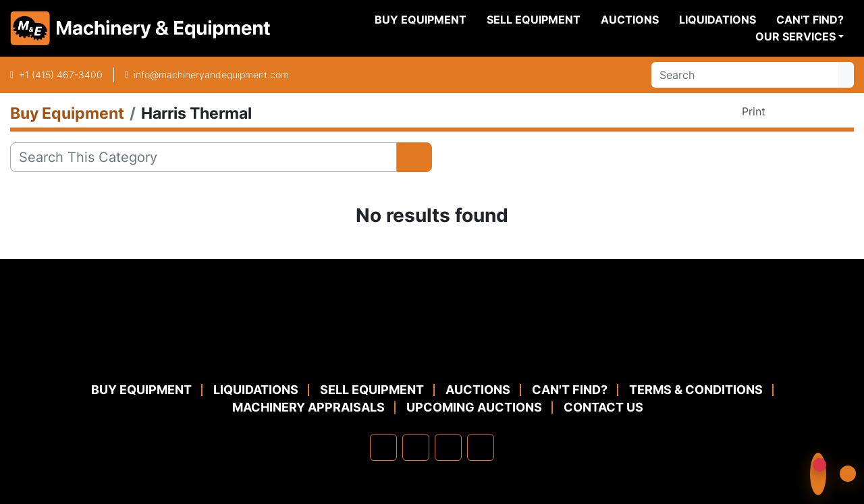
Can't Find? (810, 20)
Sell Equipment (534, 20)
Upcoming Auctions (474, 407)
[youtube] (481, 447)
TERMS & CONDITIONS (696, 390)
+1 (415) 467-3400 (61, 75)
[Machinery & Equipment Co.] (432, 348)
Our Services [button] (795, 36)
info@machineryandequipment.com (211, 75)
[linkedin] (416, 447)
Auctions (630, 20)
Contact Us (603, 407)
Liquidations (718, 20)
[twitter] (448, 447)
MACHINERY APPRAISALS (308, 407)
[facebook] (383, 447)
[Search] (745, 75)
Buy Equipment (421, 20)
